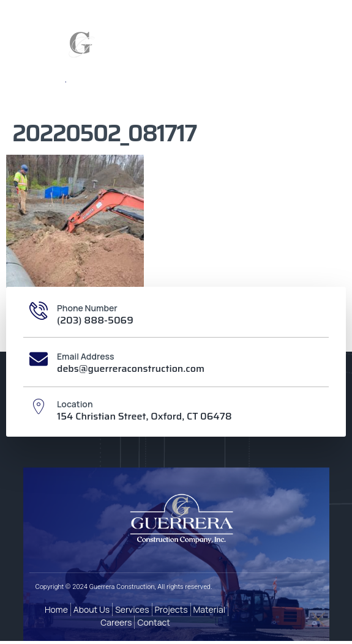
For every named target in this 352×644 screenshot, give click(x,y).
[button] (276, 59)
